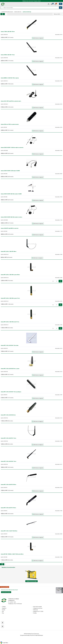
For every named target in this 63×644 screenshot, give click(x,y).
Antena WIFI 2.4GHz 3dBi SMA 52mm (8, 415)
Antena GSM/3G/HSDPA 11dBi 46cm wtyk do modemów (12, 148)
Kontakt (4, 610)
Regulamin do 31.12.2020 (38, 611)
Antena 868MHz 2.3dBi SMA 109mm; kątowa (10, 78)
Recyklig (35, 613)
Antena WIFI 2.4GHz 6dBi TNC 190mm (8, 508)
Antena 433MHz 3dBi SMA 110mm (8, 55)
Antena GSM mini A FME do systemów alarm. (10, 124)
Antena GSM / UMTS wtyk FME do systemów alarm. (11, 101)
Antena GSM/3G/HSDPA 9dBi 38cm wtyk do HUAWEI (11, 194)
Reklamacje (36, 610)
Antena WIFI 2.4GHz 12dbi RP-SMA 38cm (9, 531)
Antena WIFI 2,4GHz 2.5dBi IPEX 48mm (9, 251)
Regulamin (4, 608)
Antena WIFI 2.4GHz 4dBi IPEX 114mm (8, 438)
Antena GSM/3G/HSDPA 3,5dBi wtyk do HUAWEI (10, 171)
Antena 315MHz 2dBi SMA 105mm (8, 32)
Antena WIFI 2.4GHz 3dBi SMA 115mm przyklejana (11, 392)
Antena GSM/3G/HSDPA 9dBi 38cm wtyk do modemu (11, 217)
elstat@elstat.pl (11, 600)
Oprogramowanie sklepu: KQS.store (27, 635)
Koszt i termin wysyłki (37, 607)
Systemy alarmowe (18, 12)
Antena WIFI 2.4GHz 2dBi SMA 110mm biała (10, 345)
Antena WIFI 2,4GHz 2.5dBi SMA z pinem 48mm (10, 275)
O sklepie (4, 607)
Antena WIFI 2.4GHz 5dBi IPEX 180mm (8, 485)
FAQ (3, 611)
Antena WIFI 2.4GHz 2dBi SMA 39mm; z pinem (10, 369)
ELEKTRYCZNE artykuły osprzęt (7, 12)
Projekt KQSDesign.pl (39, 635)
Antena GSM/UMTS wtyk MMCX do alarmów (10, 228)
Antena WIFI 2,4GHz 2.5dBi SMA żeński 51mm (10, 322)
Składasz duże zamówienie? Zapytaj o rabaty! (32, 1)
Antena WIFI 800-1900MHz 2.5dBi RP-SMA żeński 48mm (12, 554)
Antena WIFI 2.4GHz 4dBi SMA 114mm (8, 461)
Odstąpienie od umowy (38, 608)
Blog (3, 613)
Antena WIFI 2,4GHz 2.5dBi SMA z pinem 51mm (10, 298)
